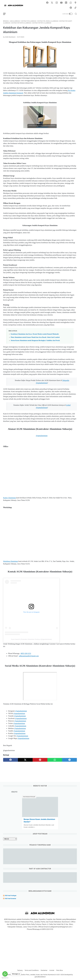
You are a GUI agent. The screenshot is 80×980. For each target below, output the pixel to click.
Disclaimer (44, 970)
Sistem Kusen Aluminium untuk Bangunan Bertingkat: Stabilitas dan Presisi (35, 340)
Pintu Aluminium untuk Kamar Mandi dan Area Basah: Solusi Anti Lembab (35, 337)
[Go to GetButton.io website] (5, 978)
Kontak (52, 970)
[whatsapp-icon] (71, 3)
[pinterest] (40, 760)
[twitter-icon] (52, 3)
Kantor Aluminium (10, 498)
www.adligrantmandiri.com (42, 67)
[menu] (6, 14)
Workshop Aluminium (11, 561)
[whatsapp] (55, 760)
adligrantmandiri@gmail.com (29, 656)
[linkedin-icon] (66, 3)
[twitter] (25, 760)
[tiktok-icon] (75, 8)
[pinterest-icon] (71, 8)
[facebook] (11, 760)
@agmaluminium (42, 436)
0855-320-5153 (26, 653)
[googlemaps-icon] (75, 3)
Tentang (20, 970)
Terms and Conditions (32, 970)
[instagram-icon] (57, 3)
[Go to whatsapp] (5, 974)
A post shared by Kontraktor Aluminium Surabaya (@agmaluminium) (31, 639)
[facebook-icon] (47, 3)
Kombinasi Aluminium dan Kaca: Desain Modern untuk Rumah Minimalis (35, 334)
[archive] (10, 839)
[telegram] (69, 760)
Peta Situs (60, 970)
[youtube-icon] (61, 3)
